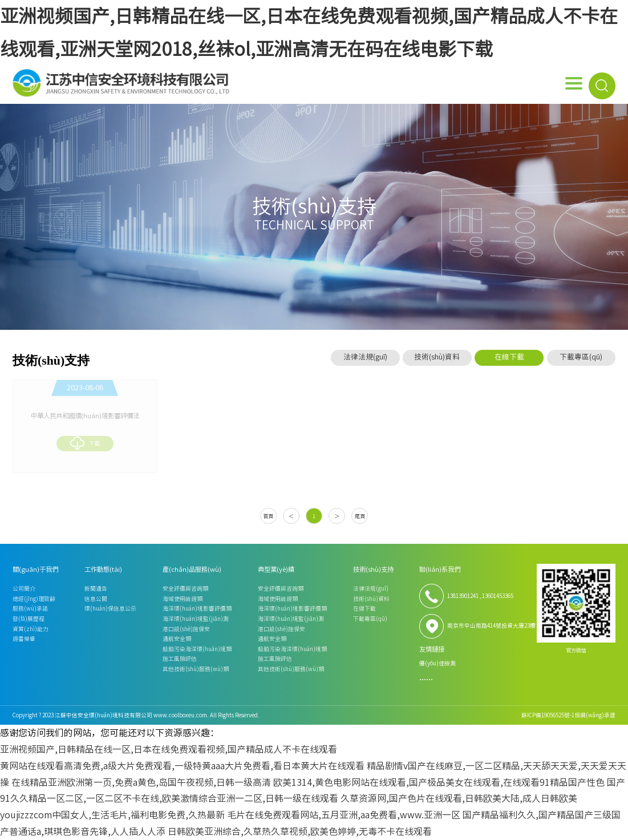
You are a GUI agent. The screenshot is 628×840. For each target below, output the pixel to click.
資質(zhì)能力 (31, 629)
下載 (85, 442)
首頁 (268, 516)
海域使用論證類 (183, 599)
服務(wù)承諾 (30, 608)
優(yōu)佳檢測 (437, 663)
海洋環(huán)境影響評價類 (197, 608)
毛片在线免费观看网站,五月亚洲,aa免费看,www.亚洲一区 (344, 815)
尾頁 (360, 516)
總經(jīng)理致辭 (34, 599)
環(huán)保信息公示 (110, 608)
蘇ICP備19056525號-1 (548, 715)
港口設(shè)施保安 (186, 629)
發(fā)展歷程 (29, 619)
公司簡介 (24, 588)
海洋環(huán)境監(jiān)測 (196, 619)
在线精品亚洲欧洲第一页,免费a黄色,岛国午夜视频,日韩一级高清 (141, 782)
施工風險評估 (180, 659)
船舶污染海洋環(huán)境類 (197, 649)
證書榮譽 (24, 639)
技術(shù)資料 (437, 357)
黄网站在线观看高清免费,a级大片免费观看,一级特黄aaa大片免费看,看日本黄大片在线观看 (182, 766)
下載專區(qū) (581, 357)
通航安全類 (177, 639)
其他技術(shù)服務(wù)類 (196, 669)
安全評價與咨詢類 (185, 588)
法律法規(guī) (365, 357)
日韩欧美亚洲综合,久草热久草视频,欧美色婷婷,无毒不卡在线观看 (300, 831)
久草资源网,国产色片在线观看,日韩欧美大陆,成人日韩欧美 (459, 798)
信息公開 (96, 599)
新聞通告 (96, 588)
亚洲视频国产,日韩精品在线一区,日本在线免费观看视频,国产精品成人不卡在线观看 (169, 749)
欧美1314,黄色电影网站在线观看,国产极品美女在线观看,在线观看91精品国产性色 (439, 782)
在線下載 (509, 357)
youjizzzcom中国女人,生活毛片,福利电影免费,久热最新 (112, 815)
